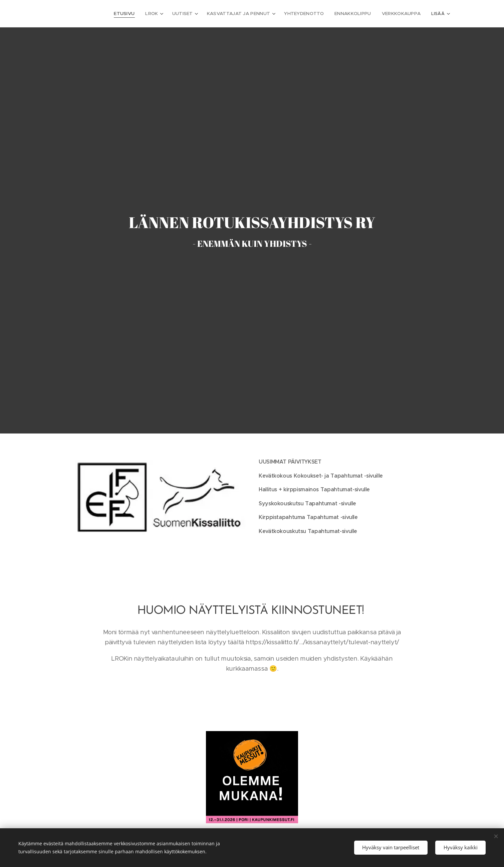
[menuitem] (112, 14)
